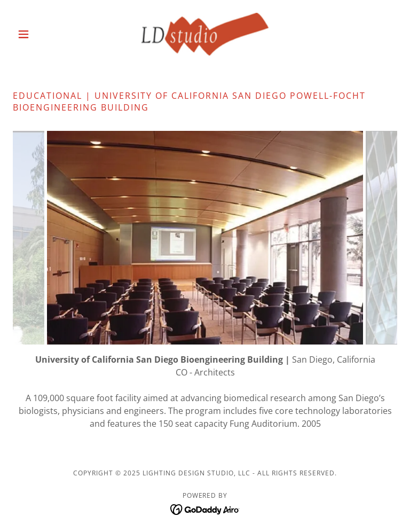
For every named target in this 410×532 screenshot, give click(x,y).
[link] (205, 34)
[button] (42, 34)
